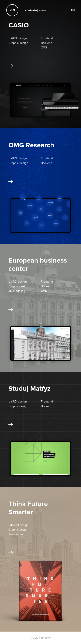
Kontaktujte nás (35, 10)
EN (73, 10)
